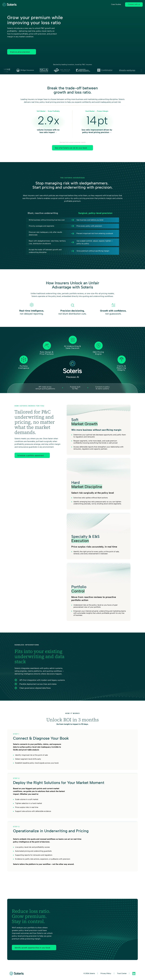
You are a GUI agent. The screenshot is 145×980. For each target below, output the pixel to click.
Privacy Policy (106, 973)
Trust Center (122, 973)
